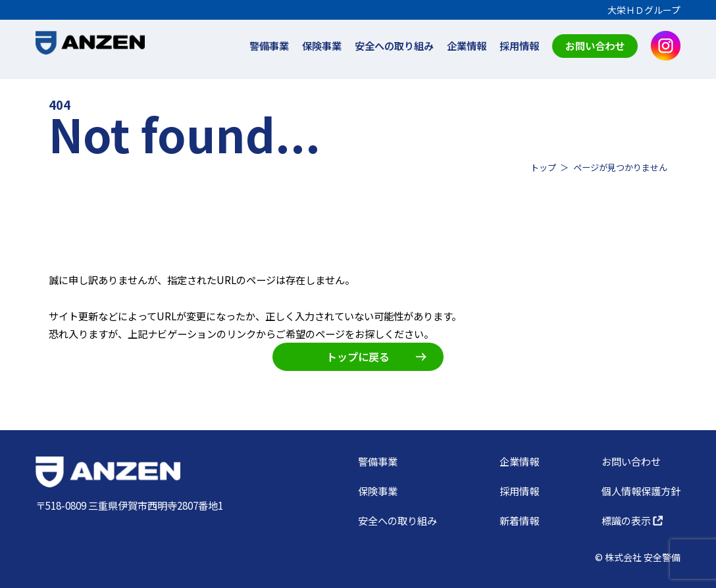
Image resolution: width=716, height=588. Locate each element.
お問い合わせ (595, 45)
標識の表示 (632, 520)
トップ (543, 167)
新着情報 (519, 520)
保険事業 (322, 46)
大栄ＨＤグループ (644, 10)
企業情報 (467, 46)
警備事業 (269, 46)
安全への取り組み (394, 46)
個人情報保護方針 (641, 491)
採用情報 (519, 46)
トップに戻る (376, 356)
